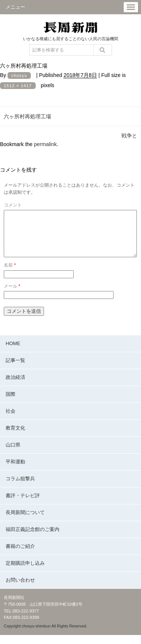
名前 (10, 274)
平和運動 (15, 471)
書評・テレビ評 (23, 504)
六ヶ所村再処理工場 (27, 116)
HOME (13, 352)
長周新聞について (25, 521)
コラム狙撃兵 (20, 488)
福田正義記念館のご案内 (33, 538)
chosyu (19, 75)
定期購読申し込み (25, 572)
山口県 (13, 454)
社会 (11, 420)
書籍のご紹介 (20, 555)
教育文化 (15, 437)
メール (12, 295)
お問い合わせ (20, 589)
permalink (45, 144)
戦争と (129, 136)
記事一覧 (15, 369)
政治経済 (15, 386)
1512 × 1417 (18, 86)
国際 (11, 403)
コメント (13, 205)
